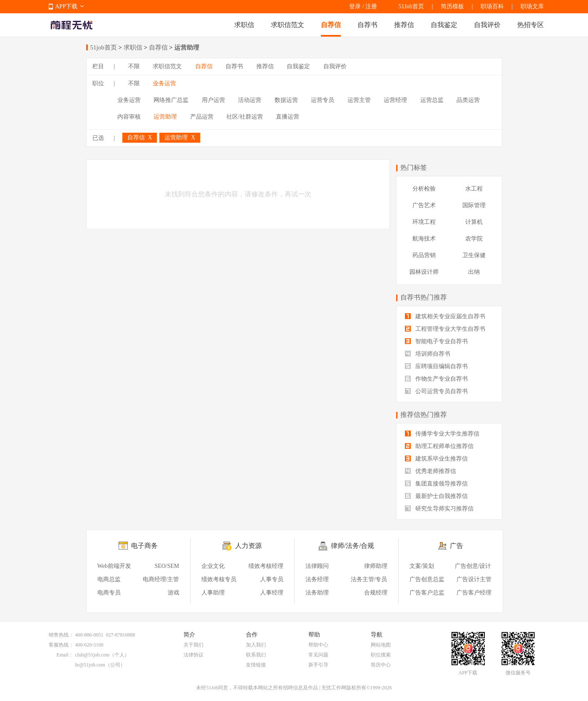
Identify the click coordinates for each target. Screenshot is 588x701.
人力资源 (248, 546)
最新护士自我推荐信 (437, 496)
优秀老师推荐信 (431, 471)
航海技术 (424, 239)
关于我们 (194, 645)
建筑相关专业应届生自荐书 (445, 316)
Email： (65, 655)
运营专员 (323, 100)
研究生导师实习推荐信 (439, 509)
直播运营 (288, 117)
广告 (457, 546)
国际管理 (474, 205)
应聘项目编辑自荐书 (437, 366)
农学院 (474, 239)
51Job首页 (411, 6)
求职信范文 (288, 25)
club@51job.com (93, 655)
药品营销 (424, 255)
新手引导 (318, 665)
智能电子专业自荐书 (437, 341)
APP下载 (67, 6)
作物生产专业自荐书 (437, 379)
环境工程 (424, 222)
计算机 (474, 222)
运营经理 (395, 100)
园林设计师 (424, 272)
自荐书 (367, 25)
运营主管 (359, 100)
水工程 (474, 189)
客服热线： (61, 645)
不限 (134, 66)
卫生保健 (474, 255)
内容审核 (129, 117)
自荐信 (331, 25)
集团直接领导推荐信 (437, 484)
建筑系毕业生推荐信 (437, 459)
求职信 (244, 25)
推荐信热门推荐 (424, 415)
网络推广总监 (171, 100)
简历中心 (381, 665)
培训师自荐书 (428, 354)
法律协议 (194, 655)
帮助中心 (318, 645)
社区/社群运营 (245, 117)
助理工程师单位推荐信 (439, 446)
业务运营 (164, 83)
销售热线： (61, 635)
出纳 (474, 272)
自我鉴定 (444, 25)
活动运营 (250, 100)
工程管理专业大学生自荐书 (445, 329)
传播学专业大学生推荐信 (442, 434)
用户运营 (213, 100)
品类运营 (468, 100)
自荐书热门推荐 (424, 297)
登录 (355, 6)
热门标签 (414, 167)
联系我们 (256, 655)
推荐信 (404, 25)
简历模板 (452, 6)
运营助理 (165, 117)
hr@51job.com (90, 665)
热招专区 (531, 25)
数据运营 (286, 100)
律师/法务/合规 (353, 546)
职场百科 (492, 6)
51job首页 (104, 47)
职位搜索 (381, 655)
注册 (371, 6)
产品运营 (202, 117)
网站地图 (381, 645)
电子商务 (144, 546)
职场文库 (532, 6)
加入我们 (256, 645)
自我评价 (487, 25)
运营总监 (432, 100)
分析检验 (424, 189)
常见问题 (318, 655)
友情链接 (256, 665)
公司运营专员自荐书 (437, 391)
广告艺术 (424, 205)
